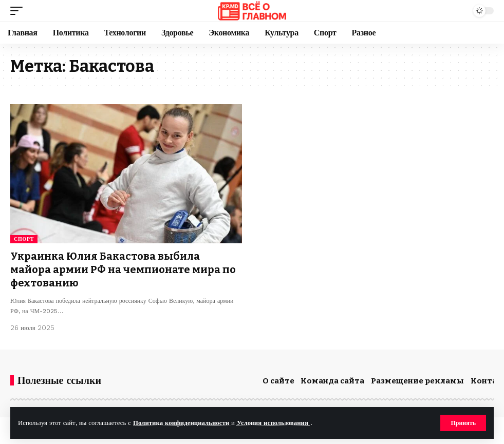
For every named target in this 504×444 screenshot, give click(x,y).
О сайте (278, 381)
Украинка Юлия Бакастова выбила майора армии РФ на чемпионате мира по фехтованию (123, 269)
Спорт (24, 239)
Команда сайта (332, 381)
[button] (463, 423)
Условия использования (274, 423)
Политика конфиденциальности (182, 423)
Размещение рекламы (417, 381)
